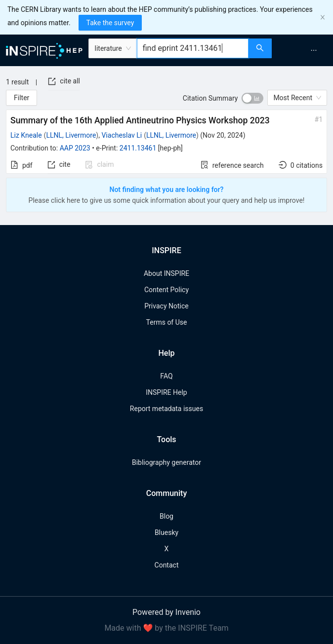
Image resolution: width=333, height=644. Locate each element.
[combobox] (193, 48)
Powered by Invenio (166, 612)
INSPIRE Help (166, 392)
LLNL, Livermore (71, 135)
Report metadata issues (166, 409)
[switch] (252, 98)
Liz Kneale (26, 135)
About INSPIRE (166, 273)
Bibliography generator (166, 462)
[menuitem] (314, 50)
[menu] (304, 50)
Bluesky (166, 532)
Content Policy (166, 290)
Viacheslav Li (122, 135)
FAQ (166, 376)
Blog (166, 516)
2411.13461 (138, 148)
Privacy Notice (166, 306)
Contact (167, 565)
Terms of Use (167, 322)
